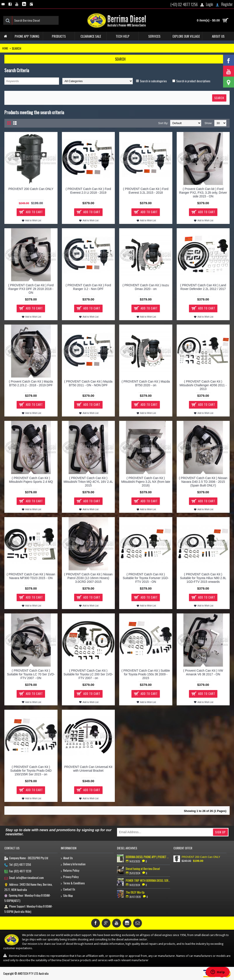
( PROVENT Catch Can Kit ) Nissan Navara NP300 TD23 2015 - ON (31, 576)
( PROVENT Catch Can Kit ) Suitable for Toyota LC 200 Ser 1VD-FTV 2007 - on (88, 674)
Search (17, 48)
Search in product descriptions (193, 81)
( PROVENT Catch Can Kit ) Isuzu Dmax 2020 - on (146, 287)
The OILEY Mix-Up (135, 892)
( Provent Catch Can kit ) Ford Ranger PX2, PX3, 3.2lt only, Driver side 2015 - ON (203, 193)
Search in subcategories (153, 81)
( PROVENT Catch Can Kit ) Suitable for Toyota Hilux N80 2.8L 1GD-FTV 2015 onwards (203, 578)
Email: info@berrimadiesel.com (24, 878)
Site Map (67, 896)
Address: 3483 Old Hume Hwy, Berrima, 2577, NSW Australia (28, 887)
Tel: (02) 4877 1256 (18, 865)
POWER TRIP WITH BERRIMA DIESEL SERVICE (148, 880)
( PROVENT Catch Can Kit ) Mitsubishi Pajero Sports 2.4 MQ (31, 480)
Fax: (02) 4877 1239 (18, 871)
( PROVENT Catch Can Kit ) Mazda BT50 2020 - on (146, 383)
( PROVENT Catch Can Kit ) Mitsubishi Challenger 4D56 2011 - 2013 (203, 385)
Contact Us (68, 890)
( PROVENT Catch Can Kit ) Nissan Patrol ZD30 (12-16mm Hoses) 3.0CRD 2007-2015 (88, 578)
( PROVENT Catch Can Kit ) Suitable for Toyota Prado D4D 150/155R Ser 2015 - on (31, 771)
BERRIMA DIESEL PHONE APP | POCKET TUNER (148, 857)
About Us (67, 858)
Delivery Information (73, 864)
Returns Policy (70, 871)
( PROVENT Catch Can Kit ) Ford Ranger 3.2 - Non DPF (88, 287)
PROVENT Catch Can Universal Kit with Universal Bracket (88, 769)
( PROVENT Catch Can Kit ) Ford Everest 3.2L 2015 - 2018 (146, 191)
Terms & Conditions (73, 883)
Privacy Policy (70, 877)
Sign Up (220, 832)
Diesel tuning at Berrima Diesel (143, 869)
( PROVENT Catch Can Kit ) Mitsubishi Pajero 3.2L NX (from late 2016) (146, 482)
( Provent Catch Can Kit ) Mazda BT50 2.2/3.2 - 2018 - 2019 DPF (31, 383)
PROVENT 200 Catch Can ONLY (31, 189)
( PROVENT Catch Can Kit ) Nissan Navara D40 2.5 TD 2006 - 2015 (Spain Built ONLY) (203, 482)
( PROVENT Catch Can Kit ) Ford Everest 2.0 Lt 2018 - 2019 (88, 191)
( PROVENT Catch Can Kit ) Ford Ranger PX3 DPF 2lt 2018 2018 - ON (31, 289)
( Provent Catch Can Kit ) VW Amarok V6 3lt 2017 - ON (203, 672)
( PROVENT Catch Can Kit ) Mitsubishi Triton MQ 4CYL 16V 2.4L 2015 (88, 482)
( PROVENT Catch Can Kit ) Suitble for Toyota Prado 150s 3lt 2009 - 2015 (146, 674)
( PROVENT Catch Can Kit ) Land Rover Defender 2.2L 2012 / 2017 (203, 287)
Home (5, 48)
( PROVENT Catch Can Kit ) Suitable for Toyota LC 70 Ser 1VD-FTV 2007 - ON (31, 674)
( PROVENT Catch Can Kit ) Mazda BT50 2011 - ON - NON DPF (88, 383)
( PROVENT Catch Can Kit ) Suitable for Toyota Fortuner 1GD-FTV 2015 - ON (146, 578)
